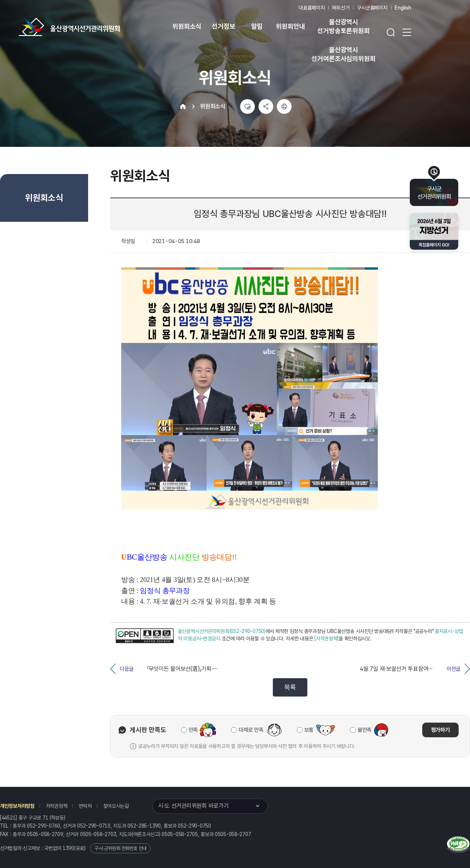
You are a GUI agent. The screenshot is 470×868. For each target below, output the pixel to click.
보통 (309, 730)
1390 (68, 848)
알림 (257, 26)
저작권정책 (57, 806)
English (403, 8)
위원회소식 (187, 26)
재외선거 (341, 8)
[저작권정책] (326, 639)
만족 (193, 730)
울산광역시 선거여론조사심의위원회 (343, 54)
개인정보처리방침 (17, 806)
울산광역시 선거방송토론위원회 (343, 26)
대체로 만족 (251, 730)
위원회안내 (290, 26)
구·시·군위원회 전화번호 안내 (120, 848)
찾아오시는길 (116, 806)
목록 (290, 687)
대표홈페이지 (312, 8)
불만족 (365, 730)
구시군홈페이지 (372, 8)
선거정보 (223, 26)
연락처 (85, 806)
